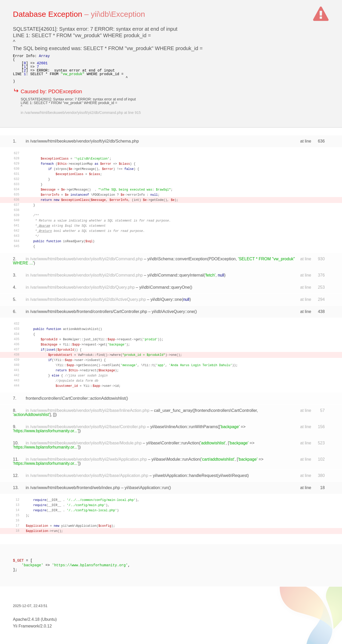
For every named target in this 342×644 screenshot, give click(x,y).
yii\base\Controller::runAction (173, 443)
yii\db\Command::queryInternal (176, 275)
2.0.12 (46, 626)
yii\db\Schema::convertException (177, 259)
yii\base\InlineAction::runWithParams (184, 427)
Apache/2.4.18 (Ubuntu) (35, 619)
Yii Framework (26, 626)
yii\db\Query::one (166, 299)
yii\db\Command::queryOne (164, 287)
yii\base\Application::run (146, 488)
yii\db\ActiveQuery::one (173, 312)
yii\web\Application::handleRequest (185, 476)
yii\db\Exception (118, 14)
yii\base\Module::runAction (176, 459)
